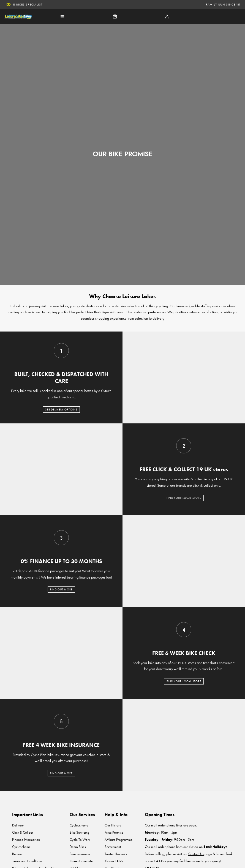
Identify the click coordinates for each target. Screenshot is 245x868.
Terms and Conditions (27, 861)
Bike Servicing (80, 832)
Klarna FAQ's (114, 861)
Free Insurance (80, 854)
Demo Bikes (78, 847)
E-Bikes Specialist (25, 4)
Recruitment (113, 847)
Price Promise (114, 832)
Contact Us (196, 854)
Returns (17, 854)
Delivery (18, 825)
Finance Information (26, 840)
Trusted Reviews (116, 854)
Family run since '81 (223, 4)
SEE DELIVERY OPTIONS (61, 410)
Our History (113, 825)
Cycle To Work (80, 840)
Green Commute (81, 861)
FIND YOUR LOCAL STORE (184, 498)
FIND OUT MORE (61, 589)
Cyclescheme (21, 847)
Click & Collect (22, 832)
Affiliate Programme (119, 840)
